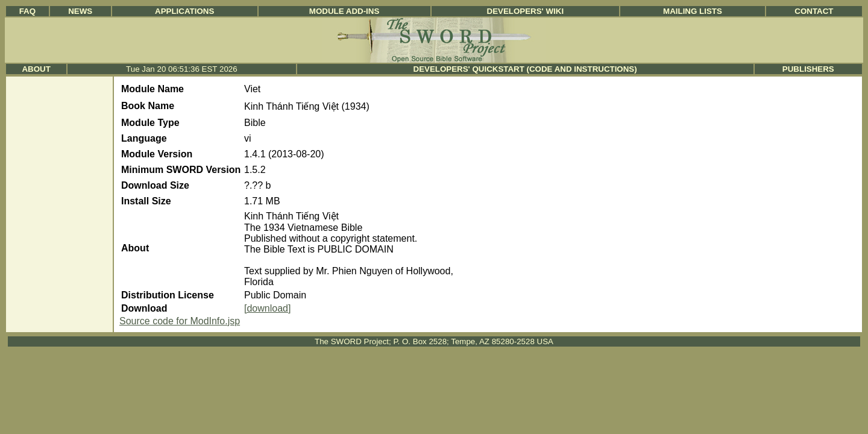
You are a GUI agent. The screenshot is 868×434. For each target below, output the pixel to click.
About (36, 69)
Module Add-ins (344, 11)
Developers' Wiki (526, 11)
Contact (814, 11)
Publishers (808, 69)
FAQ (27, 11)
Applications (184, 11)
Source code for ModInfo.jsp (180, 321)
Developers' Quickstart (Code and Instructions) (525, 69)
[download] (267, 308)
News (80, 11)
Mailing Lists (693, 11)
